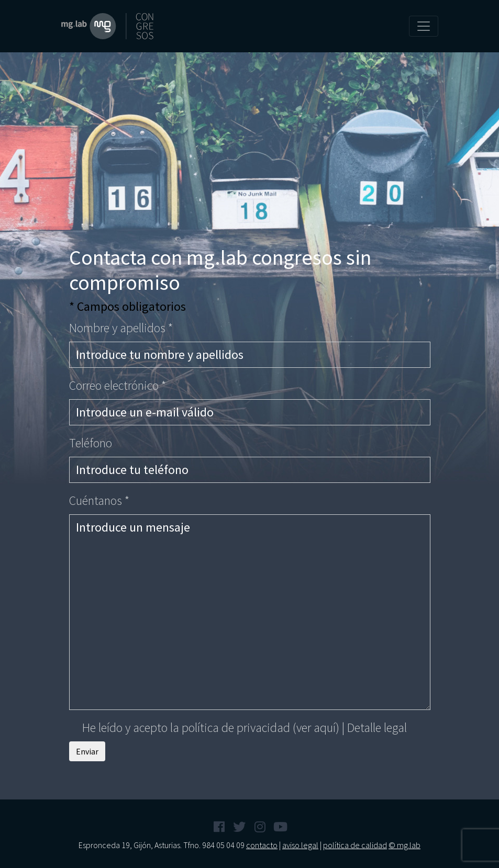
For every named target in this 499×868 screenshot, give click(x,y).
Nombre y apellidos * (121, 328)
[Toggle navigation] (424, 26)
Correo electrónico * (118, 385)
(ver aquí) (316, 728)
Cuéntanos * (99, 500)
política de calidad (355, 845)
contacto (262, 845)
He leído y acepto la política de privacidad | (238, 728)
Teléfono (91, 443)
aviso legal (300, 845)
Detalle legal (377, 728)
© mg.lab (404, 845)
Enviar (87, 751)
